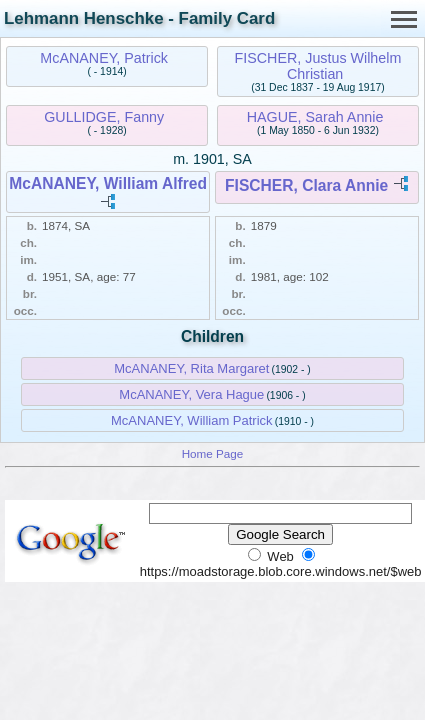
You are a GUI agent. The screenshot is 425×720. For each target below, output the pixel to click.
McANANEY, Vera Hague (191, 394)
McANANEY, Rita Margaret (191, 368)
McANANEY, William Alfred (108, 183)
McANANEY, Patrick (104, 58)
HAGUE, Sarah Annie (315, 117)
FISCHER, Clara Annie (306, 185)
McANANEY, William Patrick (192, 420)
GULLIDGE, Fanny (104, 117)
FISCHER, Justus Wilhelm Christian (318, 66)
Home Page (213, 453)
